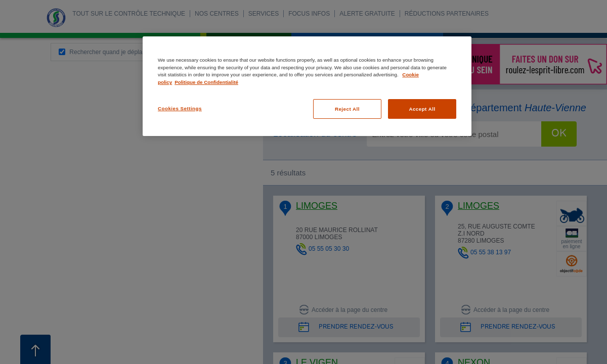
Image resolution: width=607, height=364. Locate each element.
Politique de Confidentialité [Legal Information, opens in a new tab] (206, 82)
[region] (307, 86)
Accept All (422, 109)
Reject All (347, 109)
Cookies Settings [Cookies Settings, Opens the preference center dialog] (180, 108)
